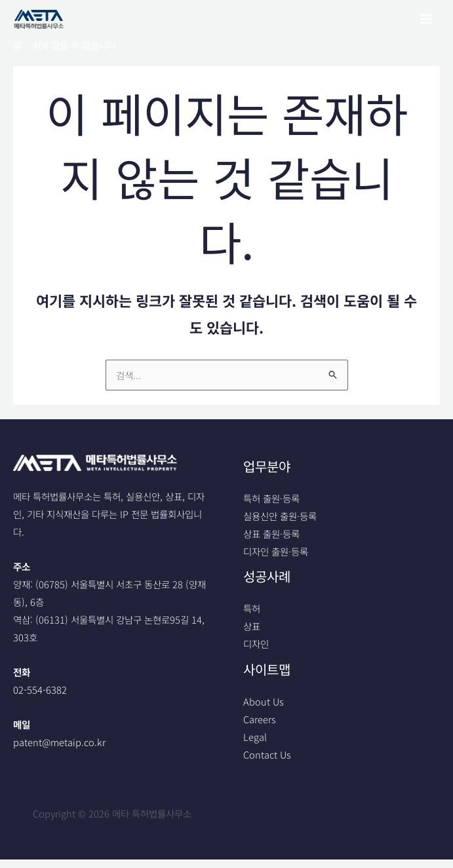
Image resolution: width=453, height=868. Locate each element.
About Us (264, 701)
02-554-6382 (40, 689)
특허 (252, 608)
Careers (260, 719)
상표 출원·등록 (271, 534)
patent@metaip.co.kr (59, 742)
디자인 (256, 644)
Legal (255, 737)
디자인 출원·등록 (276, 551)
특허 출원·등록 (271, 498)
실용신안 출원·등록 (280, 516)
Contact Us (267, 754)
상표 (252, 627)
